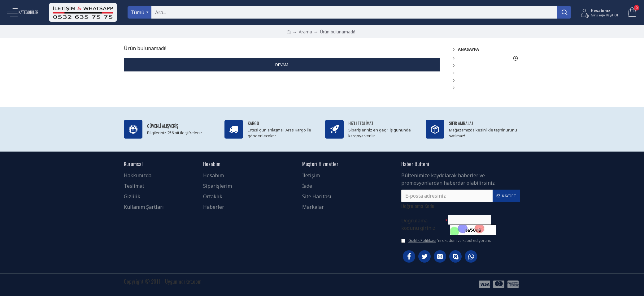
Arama (305, 32)
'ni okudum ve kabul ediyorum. (446, 241)
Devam (282, 65)
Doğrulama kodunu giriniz (418, 221)
